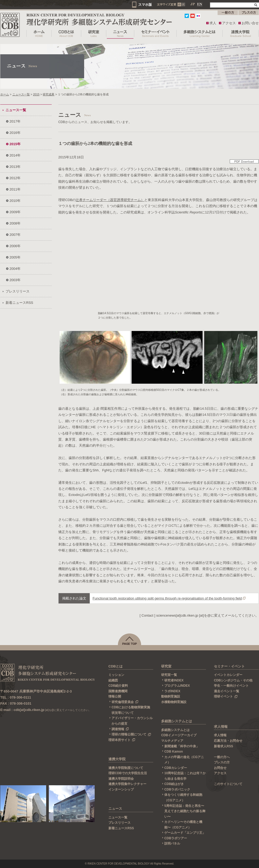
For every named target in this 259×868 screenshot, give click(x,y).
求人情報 (221, 727)
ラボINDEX (172, 691)
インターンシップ (121, 789)
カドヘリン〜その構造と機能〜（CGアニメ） (183, 825)
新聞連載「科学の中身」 (182, 746)
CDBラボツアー (176, 838)
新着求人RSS (224, 746)
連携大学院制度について (126, 768)
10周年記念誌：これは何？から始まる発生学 (185, 776)
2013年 (15, 167)
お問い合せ (250, 23)
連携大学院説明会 (121, 779)
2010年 (15, 201)
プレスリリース (18, 291)
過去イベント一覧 (227, 691)
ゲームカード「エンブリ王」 (185, 833)
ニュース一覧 (21, 94)
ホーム (5, 94)
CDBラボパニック (177, 789)
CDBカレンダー (176, 768)
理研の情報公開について (131, 734)
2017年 (15, 121)
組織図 (113, 680)
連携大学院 (117, 759)
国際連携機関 (118, 691)
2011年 (15, 189)
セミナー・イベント (229, 666)
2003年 (15, 280)
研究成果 (49, 94)
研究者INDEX (174, 680)
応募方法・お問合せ (228, 741)
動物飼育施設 (171, 696)
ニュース (115, 809)
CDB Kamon (174, 752)
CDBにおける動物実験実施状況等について (131, 710)
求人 (213, 23)
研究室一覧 (169, 675)
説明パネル (172, 843)
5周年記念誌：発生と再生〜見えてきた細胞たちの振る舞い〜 (185, 811)
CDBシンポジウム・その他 (233, 680)
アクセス (229, 23)
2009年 (15, 212)
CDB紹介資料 (118, 686)
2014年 (15, 155)
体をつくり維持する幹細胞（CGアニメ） (183, 798)
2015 (36, 94)
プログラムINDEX (177, 686)
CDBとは (116, 666)
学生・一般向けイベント (231, 686)
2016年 (15, 133)
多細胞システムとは (177, 721)
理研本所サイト (122, 740)
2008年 (15, 223)
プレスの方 (222, 762)
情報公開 (115, 696)
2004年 (15, 269)
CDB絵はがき (174, 784)
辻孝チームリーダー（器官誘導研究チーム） (110, 200)
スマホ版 (145, 5)
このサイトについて (228, 784)
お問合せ (220, 768)
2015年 (15, 144)
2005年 (15, 257)
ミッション (116, 675)
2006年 (15, 246)
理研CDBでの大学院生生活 (128, 773)
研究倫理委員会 (125, 702)
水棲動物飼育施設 (174, 702)
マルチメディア (172, 741)
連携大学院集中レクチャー (127, 784)
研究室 (166, 666)
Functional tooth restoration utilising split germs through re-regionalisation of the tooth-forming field (167, 598)
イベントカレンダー (228, 675)
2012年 (15, 178)
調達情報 (120, 729)
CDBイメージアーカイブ (179, 735)
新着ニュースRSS (19, 303)
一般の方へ (222, 757)
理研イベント (226, 696)
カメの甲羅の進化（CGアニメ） (184, 760)
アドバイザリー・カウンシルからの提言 (132, 721)
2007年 (15, 235)
